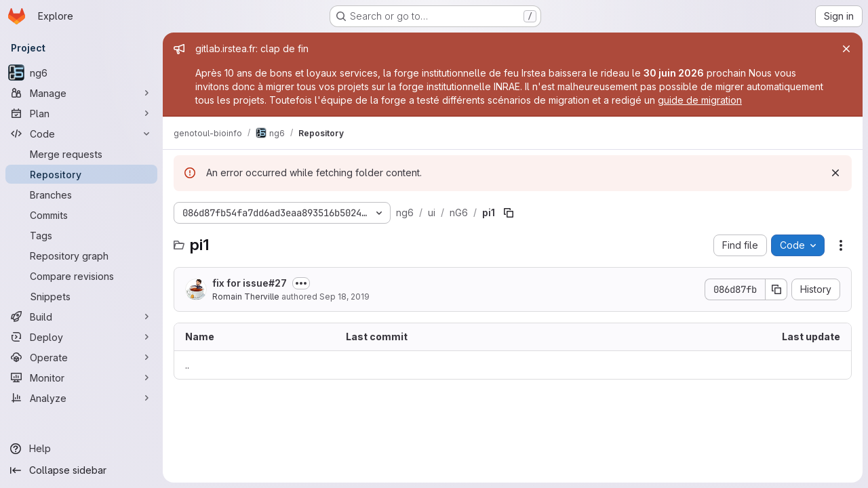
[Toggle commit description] (301, 283)
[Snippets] (81, 296)
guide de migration (700, 100)
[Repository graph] (81, 256)
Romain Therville (246, 297)
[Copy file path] (509, 213)
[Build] (81, 317)
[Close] (846, 49)
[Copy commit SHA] (776, 289)
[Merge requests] (81, 154)
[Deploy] (81, 337)
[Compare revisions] (81, 276)
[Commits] (81, 215)
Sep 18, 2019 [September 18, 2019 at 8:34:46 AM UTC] (344, 297)
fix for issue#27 (250, 283)
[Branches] (81, 195)
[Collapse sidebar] (81, 470)
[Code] (81, 134)
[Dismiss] (835, 173)
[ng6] (81, 73)
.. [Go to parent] (187, 365)
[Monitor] (81, 378)
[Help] (81, 449)
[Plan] (81, 113)
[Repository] (81, 174)
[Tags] (81, 235)
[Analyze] (81, 398)
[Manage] (81, 93)
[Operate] (81, 357)
